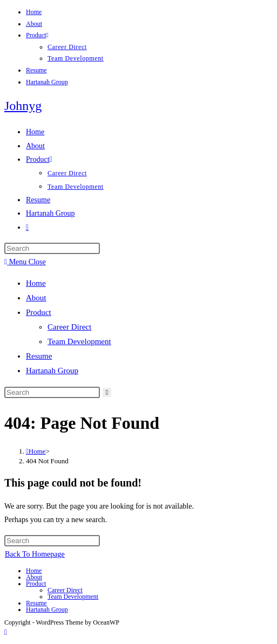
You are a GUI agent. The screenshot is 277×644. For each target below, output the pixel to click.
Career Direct (67, 47)
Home (34, 12)
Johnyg (23, 106)
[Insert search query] (52, 248)
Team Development (76, 58)
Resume (36, 70)
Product (37, 35)
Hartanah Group (47, 82)
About (34, 24)
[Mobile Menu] (25, 262)
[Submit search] (107, 392)
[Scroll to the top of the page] (6, 632)
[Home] (36, 451)
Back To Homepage (35, 554)
